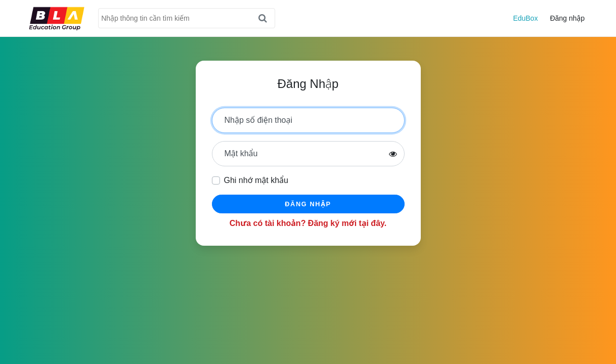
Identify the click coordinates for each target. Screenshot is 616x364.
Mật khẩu (241, 153)
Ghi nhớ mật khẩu (256, 180)
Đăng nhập (567, 18)
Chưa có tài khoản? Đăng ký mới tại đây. (308, 223)
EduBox (525, 18)
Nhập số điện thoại (259, 120)
